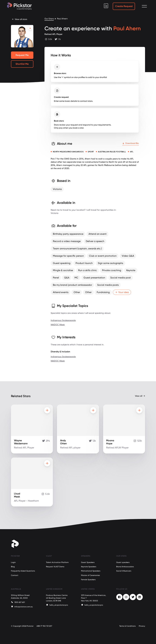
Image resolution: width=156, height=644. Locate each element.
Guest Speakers (88, 562)
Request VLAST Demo (55, 567)
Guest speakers (123, 562)
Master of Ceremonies (90, 575)
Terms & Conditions (128, 626)
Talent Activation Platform (57, 562)
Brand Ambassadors (125, 567)
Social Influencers (124, 571)
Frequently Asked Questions (23, 571)
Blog (13, 567)
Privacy (142, 626)
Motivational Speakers (91, 571)
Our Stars (49, 19)
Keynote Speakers (89, 567)
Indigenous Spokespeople (63, 320)
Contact (15, 575)
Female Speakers (88, 580)
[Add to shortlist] (30, 28)
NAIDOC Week (58, 325)
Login (13, 562)
